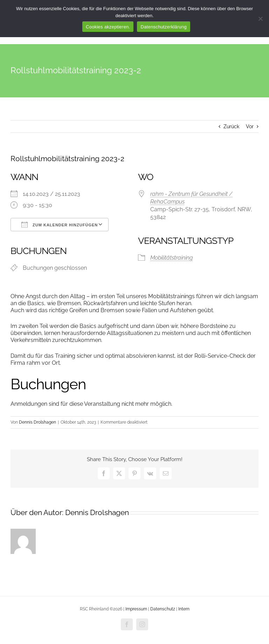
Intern (184, 609)
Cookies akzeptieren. (108, 27)
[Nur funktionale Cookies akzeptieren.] (260, 19)
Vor (250, 126)
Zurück (231, 126)
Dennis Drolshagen (37, 422)
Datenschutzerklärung (163, 27)
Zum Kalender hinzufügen (60, 225)
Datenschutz (163, 609)
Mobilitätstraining (171, 258)
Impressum (137, 609)
